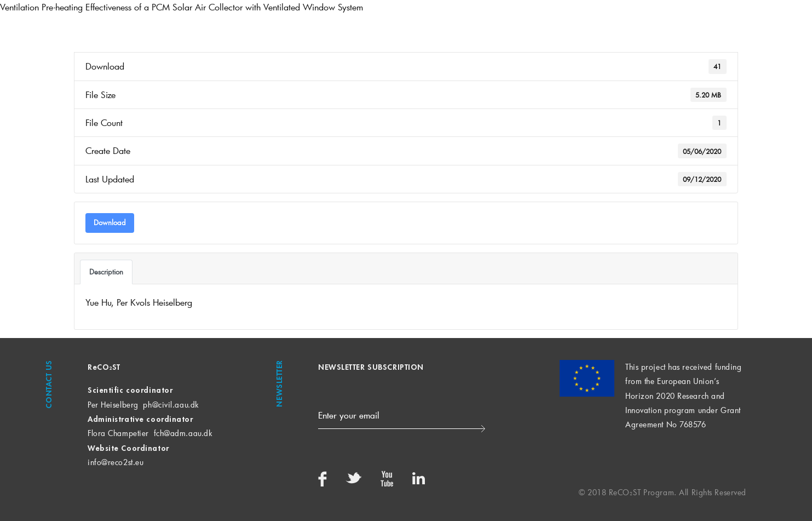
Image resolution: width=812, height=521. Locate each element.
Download (110, 222)
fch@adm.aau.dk (183, 433)
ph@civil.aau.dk (171, 405)
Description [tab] (106, 272)
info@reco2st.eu (116, 462)
